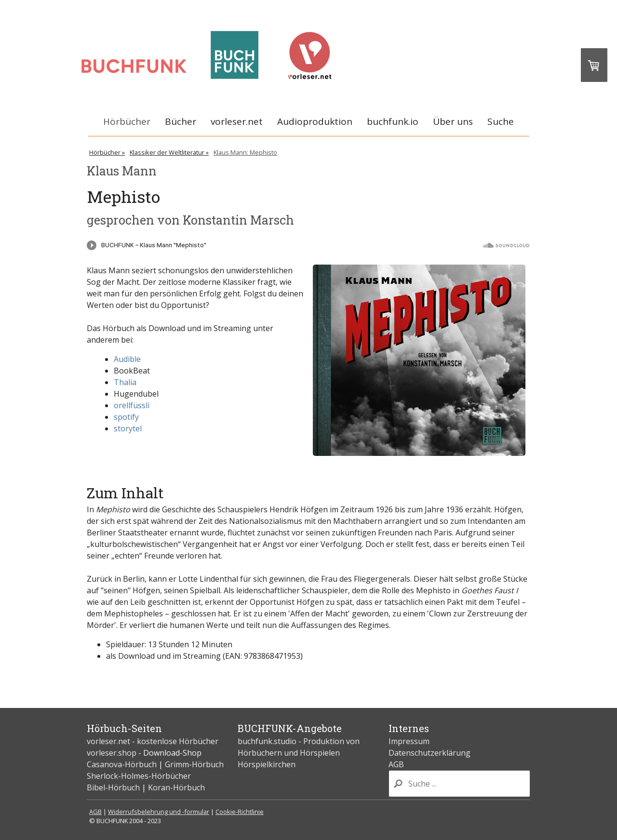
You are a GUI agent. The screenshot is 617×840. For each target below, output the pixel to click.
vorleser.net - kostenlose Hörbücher (154, 741)
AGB (396, 764)
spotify (126, 417)
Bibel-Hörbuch (113, 787)
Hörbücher (127, 121)
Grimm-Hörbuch (194, 764)
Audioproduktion (315, 121)
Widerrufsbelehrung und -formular (159, 812)
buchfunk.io (393, 121)
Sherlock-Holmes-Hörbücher (139, 776)
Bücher (181, 121)
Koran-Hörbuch (176, 787)
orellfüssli (132, 405)
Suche (501, 121)
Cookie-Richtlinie (240, 812)
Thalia (125, 382)
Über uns (453, 121)
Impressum (409, 741)
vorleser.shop (112, 753)
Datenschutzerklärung (429, 753)
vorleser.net (237, 121)
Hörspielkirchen (267, 764)
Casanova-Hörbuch (122, 764)
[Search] (459, 784)
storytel (128, 428)
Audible (127, 359)
